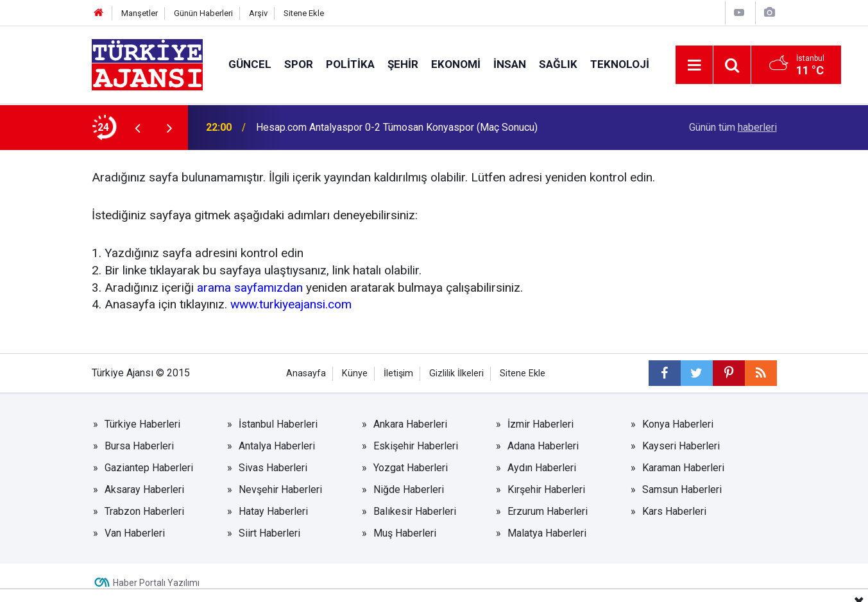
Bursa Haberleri (139, 446)
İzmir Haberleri (540, 424)
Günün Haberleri (203, 13)
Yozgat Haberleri (411, 468)
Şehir (403, 64)
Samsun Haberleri (682, 489)
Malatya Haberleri (547, 533)
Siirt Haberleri (269, 533)
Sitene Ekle (304, 13)
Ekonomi (456, 64)
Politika (350, 64)
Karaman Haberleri (683, 468)
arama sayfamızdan (250, 288)
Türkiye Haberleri (142, 424)
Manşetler (140, 13)
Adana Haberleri (543, 446)
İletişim (398, 373)
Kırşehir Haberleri (546, 489)
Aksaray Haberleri (144, 489)
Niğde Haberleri (409, 489)
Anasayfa (306, 373)
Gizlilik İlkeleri (456, 373)
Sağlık (558, 64)
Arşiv (258, 13)
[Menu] (695, 65)
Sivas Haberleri (273, 468)
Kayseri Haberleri (681, 446)
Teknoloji (620, 64)
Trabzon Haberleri (144, 511)
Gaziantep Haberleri (149, 468)
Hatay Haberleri (273, 511)
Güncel (250, 64)
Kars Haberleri (674, 511)
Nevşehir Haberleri (280, 489)
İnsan (510, 64)
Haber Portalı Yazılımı (156, 583)
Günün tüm (733, 127)
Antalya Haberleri (277, 446)
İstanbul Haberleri (278, 424)
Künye (355, 373)
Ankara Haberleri (410, 424)
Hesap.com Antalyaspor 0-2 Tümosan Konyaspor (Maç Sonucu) (397, 127)
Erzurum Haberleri (548, 511)
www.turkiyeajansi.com (291, 304)
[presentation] (138, 128)
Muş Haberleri (405, 533)
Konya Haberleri (678, 424)
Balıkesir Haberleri (415, 511)
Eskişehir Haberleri (416, 446)
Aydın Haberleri (542, 468)
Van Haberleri (135, 533)
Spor (299, 64)
